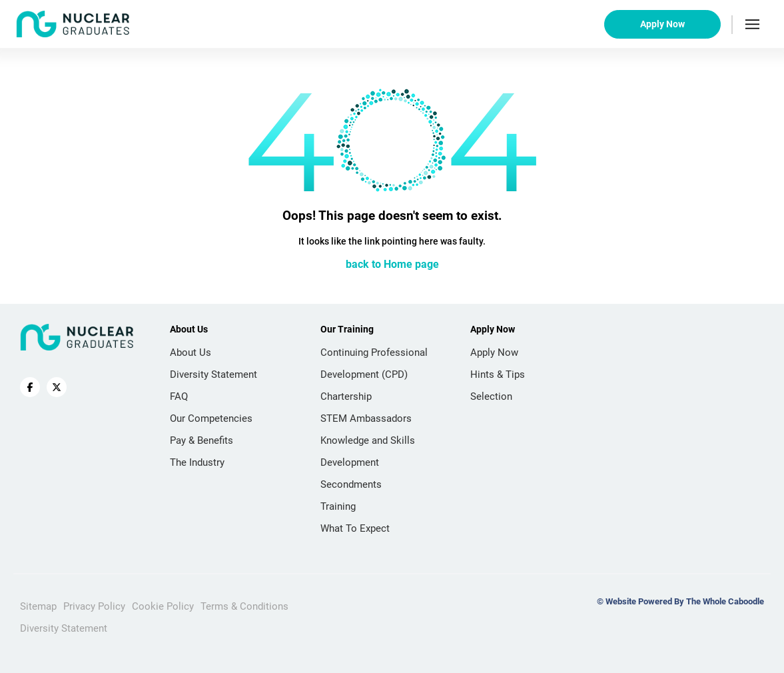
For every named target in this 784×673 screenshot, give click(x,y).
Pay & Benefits (201, 440)
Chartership (346, 396)
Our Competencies (211, 418)
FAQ (179, 396)
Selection (491, 396)
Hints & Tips (498, 374)
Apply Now (662, 24)
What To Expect (355, 528)
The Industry (197, 462)
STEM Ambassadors (366, 418)
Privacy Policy (94, 606)
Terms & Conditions (244, 606)
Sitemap (38, 606)
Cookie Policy (163, 606)
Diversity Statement (213, 374)
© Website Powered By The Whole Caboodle (680, 601)
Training (338, 506)
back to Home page (392, 264)
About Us (191, 352)
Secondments (351, 484)
